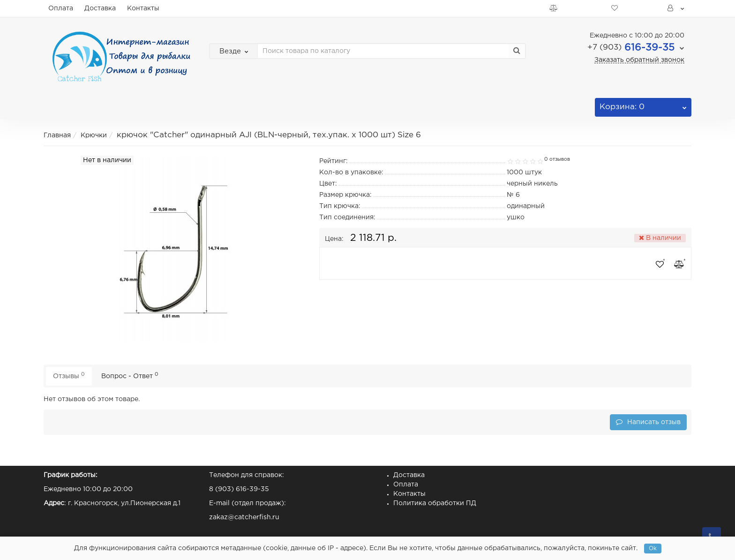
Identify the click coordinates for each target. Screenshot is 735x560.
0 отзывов (557, 159)
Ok (653, 549)
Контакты (143, 8)
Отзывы (69, 376)
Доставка (100, 8)
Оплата (61, 8)
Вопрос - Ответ (130, 376)
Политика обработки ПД (435, 503)
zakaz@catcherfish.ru (244, 517)
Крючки (94, 135)
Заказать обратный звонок (639, 60)
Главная (57, 135)
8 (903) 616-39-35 (239, 489)
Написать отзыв (648, 422)
